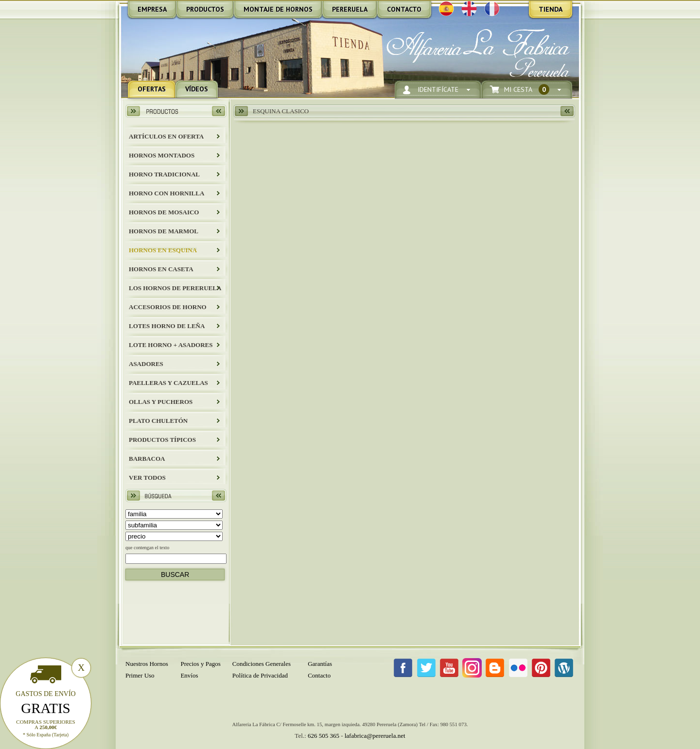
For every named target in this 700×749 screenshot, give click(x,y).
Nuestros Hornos (147, 664)
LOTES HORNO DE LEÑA (167, 326)
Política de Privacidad (260, 675)
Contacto (319, 675)
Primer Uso (140, 675)
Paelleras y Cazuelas (168, 383)
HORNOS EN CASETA (161, 269)
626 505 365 (324, 736)
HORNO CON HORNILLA (166, 193)
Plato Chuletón (158, 421)
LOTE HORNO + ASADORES (171, 345)
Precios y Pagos (200, 664)
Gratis (46, 708)
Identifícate (438, 90)
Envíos (189, 675)
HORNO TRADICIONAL (164, 174)
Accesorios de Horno (168, 307)
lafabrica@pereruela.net (375, 736)
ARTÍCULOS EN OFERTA (166, 136)
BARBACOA (147, 459)
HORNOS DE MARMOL (164, 231)
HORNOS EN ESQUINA (163, 250)
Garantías (320, 664)
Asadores (146, 364)
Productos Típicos (162, 440)
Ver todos (147, 478)
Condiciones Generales (262, 664)
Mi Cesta (527, 90)
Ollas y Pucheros (161, 402)
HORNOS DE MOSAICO (164, 212)
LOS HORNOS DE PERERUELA (175, 288)
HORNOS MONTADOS (162, 155)
